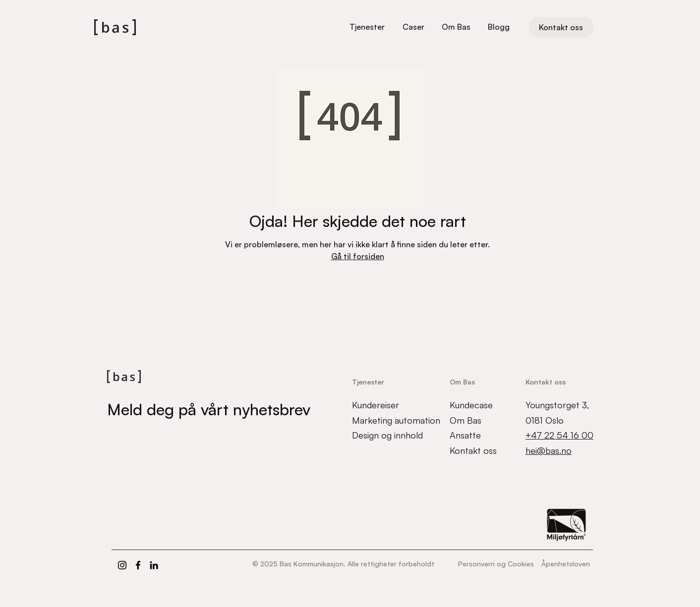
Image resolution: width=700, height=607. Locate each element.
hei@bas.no (549, 450)
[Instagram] (122, 565)
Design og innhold (387, 435)
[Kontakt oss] (561, 27)
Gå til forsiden (358, 256)
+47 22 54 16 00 (559, 435)
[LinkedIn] (154, 565)
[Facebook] (138, 565)
